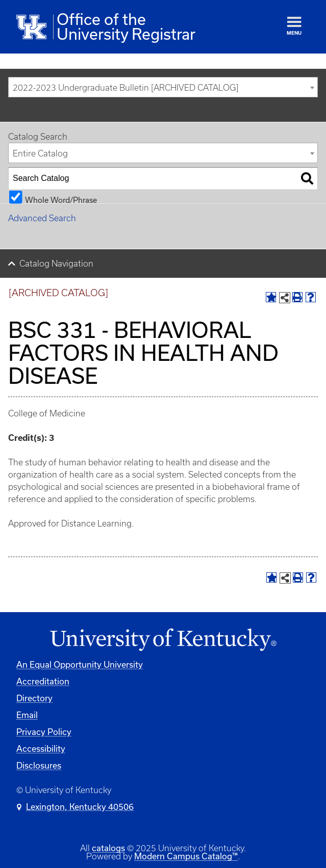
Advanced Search (42, 218)
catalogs (108, 848)
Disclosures (39, 765)
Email (27, 715)
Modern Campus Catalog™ (186, 856)
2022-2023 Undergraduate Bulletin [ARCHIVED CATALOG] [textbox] (126, 88)
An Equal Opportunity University (80, 664)
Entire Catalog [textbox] (40, 153)
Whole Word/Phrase (61, 200)
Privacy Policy (44, 732)
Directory (34, 698)
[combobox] (163, 87)
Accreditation (43, 681)
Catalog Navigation (56, 264)
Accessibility (41, 748)
